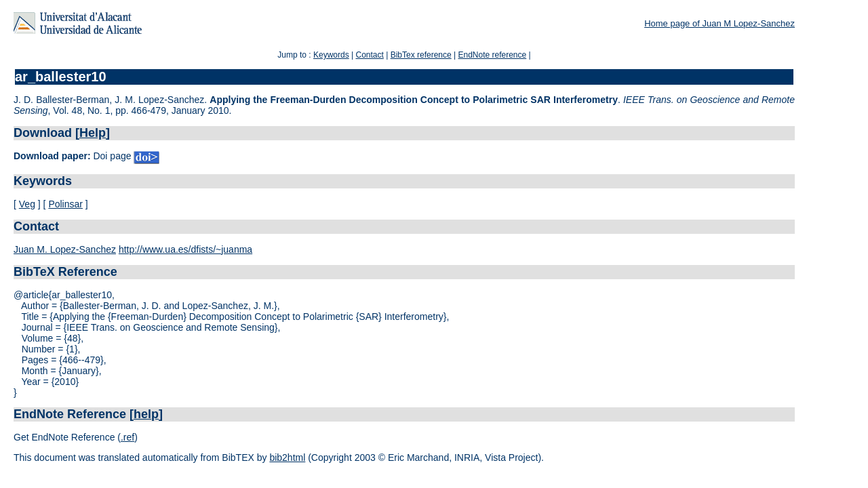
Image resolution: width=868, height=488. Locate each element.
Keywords (331, 55)
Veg (27, 204)
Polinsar (65, 204)
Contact (369, 55)
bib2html (287, 457)
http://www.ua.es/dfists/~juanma (185, 249)
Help (93, 133)
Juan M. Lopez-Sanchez (65, 249)
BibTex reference (421, 55)
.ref (127, 437)
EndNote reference (492, 55)
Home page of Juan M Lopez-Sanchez (719, 23)
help (146, 414)
